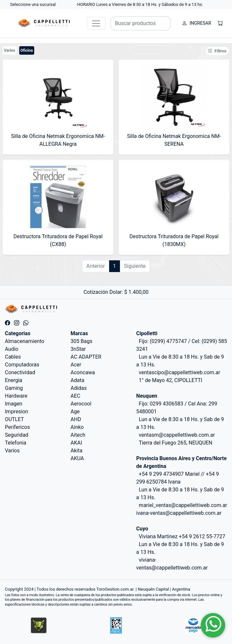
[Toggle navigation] (96, 23)
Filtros (217, 51)
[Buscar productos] (141, 23)
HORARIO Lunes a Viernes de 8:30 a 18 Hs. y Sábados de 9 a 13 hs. (140, 4)
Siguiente (135, 266)
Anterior (96, 266)
